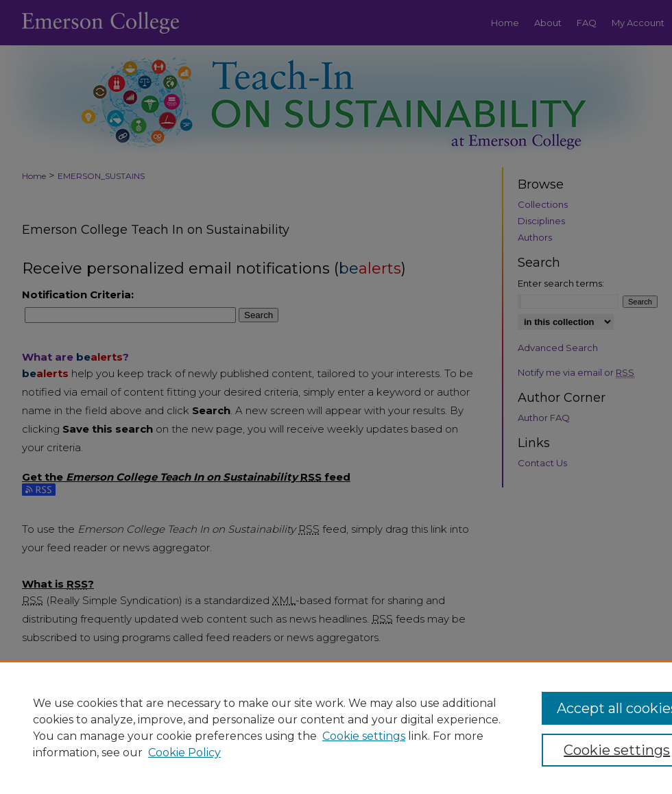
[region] (336, 727)
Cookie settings (364, 736)
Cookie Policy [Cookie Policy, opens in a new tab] (184, 753)
